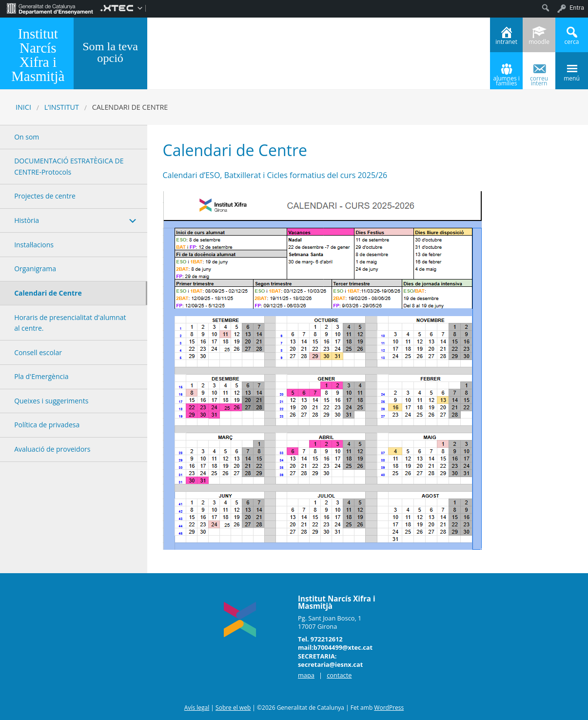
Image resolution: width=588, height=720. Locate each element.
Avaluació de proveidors (52, 449)
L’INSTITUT (62, 107)
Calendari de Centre (48, 293)
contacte (339, 675)
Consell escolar (38, 352)
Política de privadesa (47, 425)
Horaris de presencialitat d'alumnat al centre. (70, 323)
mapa (306, 675)
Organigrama (35, 269)
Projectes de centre (45, 196)
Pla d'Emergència (41, 376)
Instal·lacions (34, 245)
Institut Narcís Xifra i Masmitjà (38, 55)
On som (27, 137)
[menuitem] (50, 8)
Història (27, 220)
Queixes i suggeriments (51, 401)
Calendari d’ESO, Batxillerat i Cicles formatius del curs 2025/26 (275, 175)
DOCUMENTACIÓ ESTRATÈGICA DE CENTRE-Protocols (69, 166)
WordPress (389, 708)
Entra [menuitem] (577, 8)
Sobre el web (233, 708)
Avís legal (197, 708)
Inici (23, 107)
